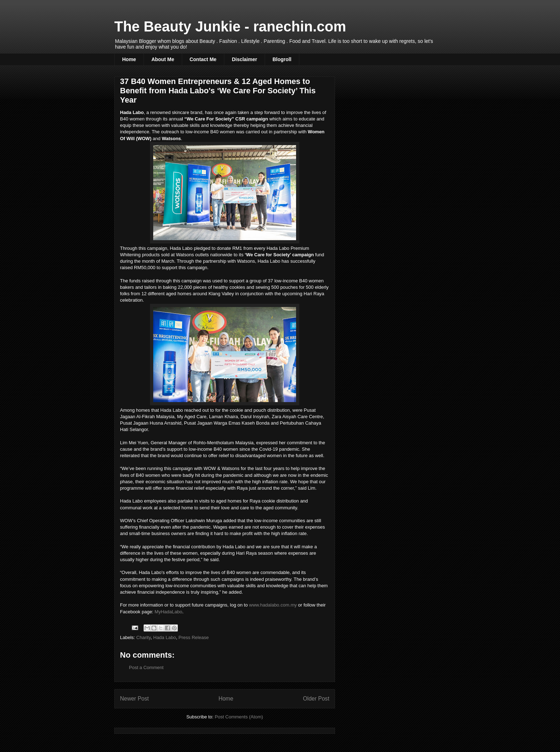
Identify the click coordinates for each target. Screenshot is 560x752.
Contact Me (203, 59)
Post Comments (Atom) (239, 717)
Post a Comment (146, 667)
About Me (163, 59)
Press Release (194, 637)
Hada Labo (165, 637)
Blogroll (282, 59)
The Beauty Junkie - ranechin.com (230, 26)
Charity (144, 637)
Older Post (316, 699)
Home (129, 59)
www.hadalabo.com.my (273, 605)
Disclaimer (244, 59)
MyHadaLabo (168, 612)
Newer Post (134, 699)
